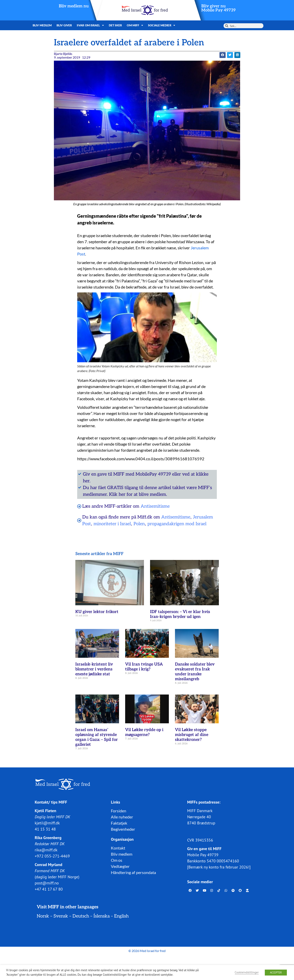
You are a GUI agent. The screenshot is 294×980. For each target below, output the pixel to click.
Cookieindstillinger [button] (247, 972)
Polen (139, 524)
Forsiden (119, 811)
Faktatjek (119, 823)
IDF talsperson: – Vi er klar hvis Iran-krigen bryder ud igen (180, 614)
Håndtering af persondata (133, 872)
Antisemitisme (155, 506)
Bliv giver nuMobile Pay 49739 (218, 8)
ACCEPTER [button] (276, 973)
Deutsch (81, 916)
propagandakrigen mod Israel (177, 524)
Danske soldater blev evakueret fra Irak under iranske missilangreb (195, 672)
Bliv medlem (42, 25)
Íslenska (102, 916)
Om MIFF (135, 25)
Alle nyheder (122, 817)
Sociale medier (162, 25)
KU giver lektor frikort (97, 612)
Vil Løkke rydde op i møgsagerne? (144, 732)
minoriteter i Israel (112, 524)
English (121, 916)
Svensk (61, 916)
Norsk (43, 916)
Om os (117, 860)
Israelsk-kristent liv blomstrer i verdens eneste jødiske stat (94, 669)
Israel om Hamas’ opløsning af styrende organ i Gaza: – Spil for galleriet (97, 737)
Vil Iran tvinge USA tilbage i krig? (144, 667)
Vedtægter (120, 866)
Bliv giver (64, 25)
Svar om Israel (90, 25)
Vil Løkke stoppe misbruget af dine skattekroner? (192, 735)
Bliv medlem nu (74, 6)
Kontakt (118, 848)
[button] (222, 55)
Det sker (115, 25)
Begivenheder (123, 829)
